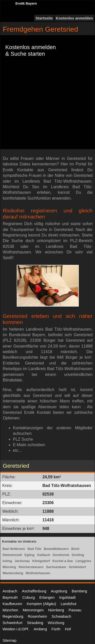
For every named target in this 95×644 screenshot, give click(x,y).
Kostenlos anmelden (74, 18)
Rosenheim (37, 616)
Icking (7, 561)
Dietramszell (12, 555)
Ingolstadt (67, 597)
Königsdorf (41, 561)
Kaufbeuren (12, 604)
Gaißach (43, 555)
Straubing (35, 623)
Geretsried (61, 555)
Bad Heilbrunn (14, 549)
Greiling (78, 555)
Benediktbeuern (56, 549)
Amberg (40, 629)
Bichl (75, 549)
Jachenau (22, 561)
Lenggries (83, 561)
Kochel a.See (63, 561)
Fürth (56, 629)
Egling (30, 555)
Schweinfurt (12, 623)
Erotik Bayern (26, 3)
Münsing (9, 567)
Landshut (68, 604)
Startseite (44, 18)
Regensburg (13, 616)
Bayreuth (10, 597)
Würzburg (56, 623)
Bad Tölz (34, 549)
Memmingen (33, 610)
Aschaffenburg (34, 591)
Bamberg (79, 591)
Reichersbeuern (31, 567)
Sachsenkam (56, 567)
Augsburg (59, 591)
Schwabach (62, 616)
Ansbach (10, 591)
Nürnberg (56, 610)
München (10, 610)
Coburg (29, 597)
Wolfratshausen (38, 573)
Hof (68, 629)
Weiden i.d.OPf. (16, 629)
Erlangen (47, 597)
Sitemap (9, 640)
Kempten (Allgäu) (42, 604)
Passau (75, 610)
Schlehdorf (77, 567)
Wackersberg (13, 573)
